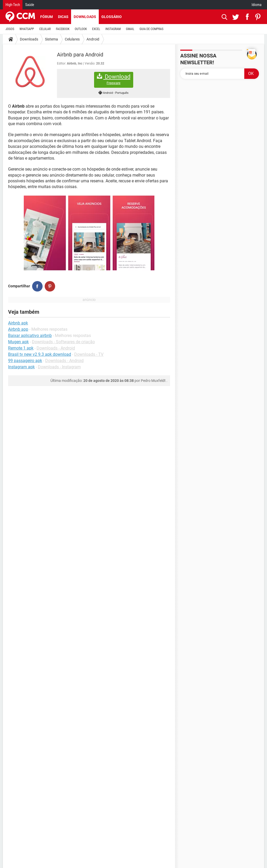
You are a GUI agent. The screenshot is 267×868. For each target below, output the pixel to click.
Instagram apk (21, 367)
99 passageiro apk (25, 361)
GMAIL (130, 29)
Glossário (112, 17)
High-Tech (13, 5)
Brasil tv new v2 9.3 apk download (40, 354)
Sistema (51, 39)
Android (93, 39)
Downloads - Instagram (59, 367)
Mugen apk (18, 342)
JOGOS (10, 29)
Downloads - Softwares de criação (63, 342)
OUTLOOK (81, 29)
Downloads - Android (56, 348)
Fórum (47, 17)
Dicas (63, 17)
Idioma (257, 5)
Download (114, 79)
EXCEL (96, 29)
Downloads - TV (89, 354)
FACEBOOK (63, 29)
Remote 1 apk (21, 348)
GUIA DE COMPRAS (151, 29)
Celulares (72, 39)
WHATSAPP (27, 29)
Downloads (85, 17)
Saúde (30, 5)
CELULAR (45, 29)
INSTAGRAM (113, 29)
